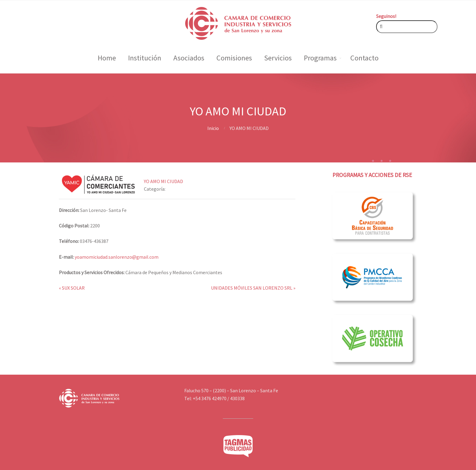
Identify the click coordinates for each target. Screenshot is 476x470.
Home (107, 58)
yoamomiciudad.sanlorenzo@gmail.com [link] (117, 257)
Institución (145, 58)
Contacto (364, 58)
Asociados (189, 58)
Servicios (278, 58)
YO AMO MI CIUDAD (163, 181)
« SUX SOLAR (72, 288)
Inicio (213, 128)
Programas (320, 58)
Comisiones (234, 58)
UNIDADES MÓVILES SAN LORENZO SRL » (253, 288)
